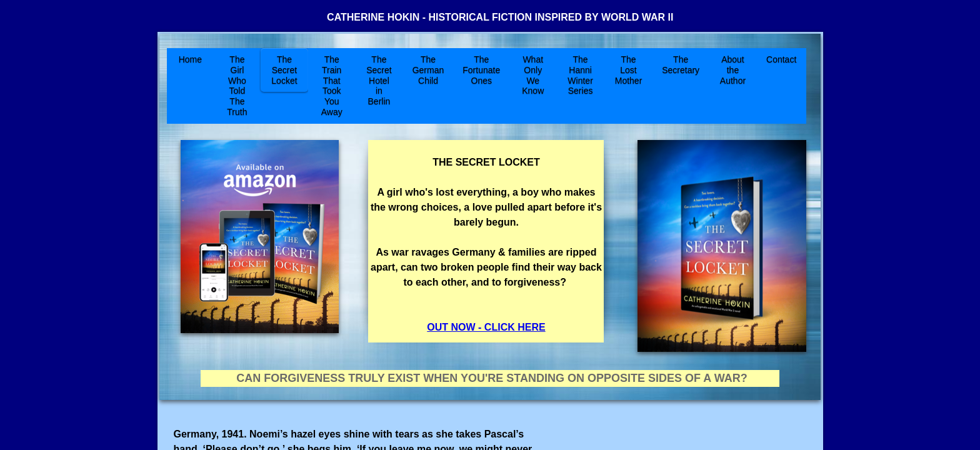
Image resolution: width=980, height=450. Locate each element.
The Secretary (681, 65)
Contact (781, 59)
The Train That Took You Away (332, 86)
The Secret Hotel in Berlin (379, 80)
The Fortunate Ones (481, 70)
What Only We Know (533, 75)
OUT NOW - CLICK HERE (486, 327)
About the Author (733, 70)
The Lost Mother (629, 70)
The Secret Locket (284, 70)
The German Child (428, 70)
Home (190, 59)
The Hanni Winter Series (580, 75)
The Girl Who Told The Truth (237, 86)
